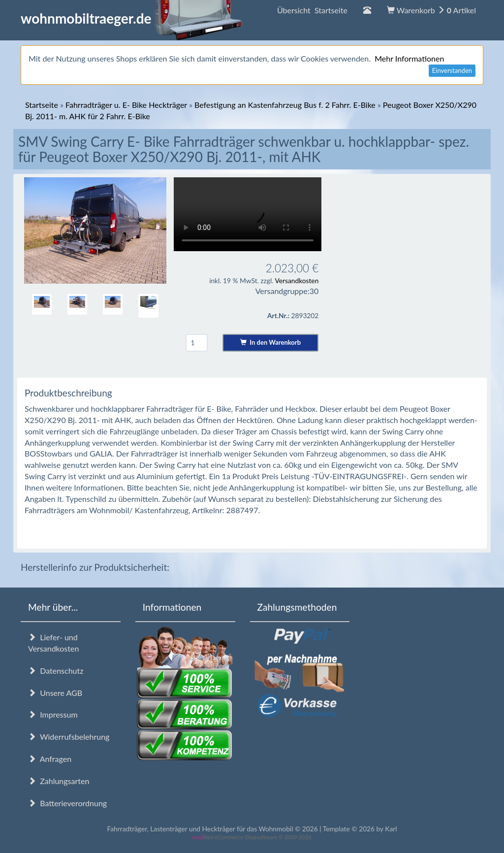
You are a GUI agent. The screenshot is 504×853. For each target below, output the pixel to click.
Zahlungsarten (59, 781)
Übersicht (312, 10)
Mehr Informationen (409, 58)
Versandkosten (297, 280)
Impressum (53, 714)
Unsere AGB (55, 693)
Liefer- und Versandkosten (53, 643)
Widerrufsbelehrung (69, 737)
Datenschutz (56, 671)
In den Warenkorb (270, 342)
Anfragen (50, 759)
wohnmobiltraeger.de (132, 18)
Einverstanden (452, 70)
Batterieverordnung (67, 803)
